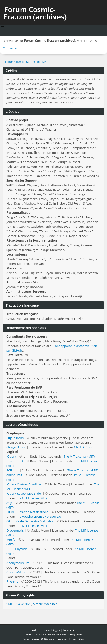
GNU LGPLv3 (83, 447)
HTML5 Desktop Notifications (27, 512)
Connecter (10, 48)
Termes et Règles (50, 630)
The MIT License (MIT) (79, 456)
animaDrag (14, 475)
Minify (11, 540)
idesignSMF (75, 634)
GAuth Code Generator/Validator (30, 521)
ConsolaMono (16, 572)
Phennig (12, 581)
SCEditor (13, 470)
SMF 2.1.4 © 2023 (19, 604)
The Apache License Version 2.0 (38, 516)
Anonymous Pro (18, 563)
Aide (35, 630)
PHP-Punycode (17, 549)
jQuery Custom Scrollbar (24, 484)
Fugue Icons (15, 438)
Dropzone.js (15, 530)
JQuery (11, 456)
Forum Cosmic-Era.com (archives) (35, 13)
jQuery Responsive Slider (24, 493)
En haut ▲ (69, 630)
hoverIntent (15, 461)
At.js (9, 503)
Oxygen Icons (16, 447)
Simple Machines (45, 604)
